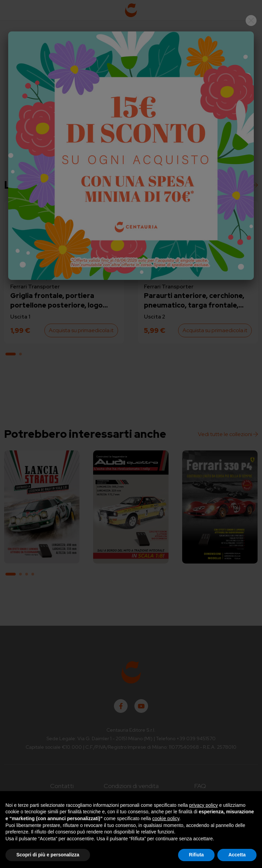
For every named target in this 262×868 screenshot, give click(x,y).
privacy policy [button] (204, 805)
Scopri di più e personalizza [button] (48, 855)
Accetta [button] (237, 855)
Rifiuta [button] (196, 855)
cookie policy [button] (166, 818)
